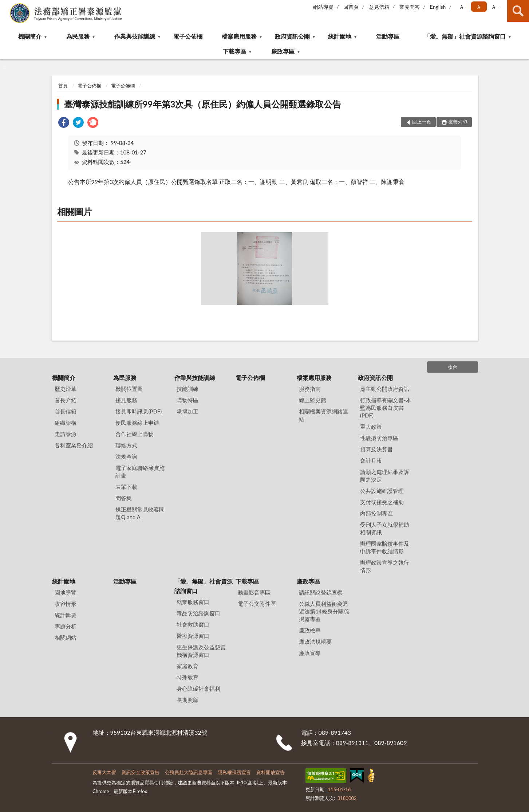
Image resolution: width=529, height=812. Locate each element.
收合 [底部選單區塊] (453, 367)
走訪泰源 (66, 434)
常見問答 (410, 7)
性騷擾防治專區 (379, 438)
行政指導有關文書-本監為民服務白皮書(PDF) (386, 408)
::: (6, 5)
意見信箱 (379, 7)
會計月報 (371, 460)
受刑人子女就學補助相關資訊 (385, 528)
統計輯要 (66, 615)
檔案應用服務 (239, 36)
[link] (64, 123)
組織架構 (66, 423)
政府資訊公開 (292, 36)
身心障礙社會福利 (198, 689)
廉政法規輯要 (315, 642)
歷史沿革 (66, 389)
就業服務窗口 (193, 602)
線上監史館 (313, 400)
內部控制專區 (376, 513)
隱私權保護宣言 (234, 772)
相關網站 (66, 638)
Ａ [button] (479, 7)
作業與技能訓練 (135, 36)
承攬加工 (187, 411)
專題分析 (66, 626)
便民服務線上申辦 (137, 423)
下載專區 (234, 51)
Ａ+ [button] (495, 7)
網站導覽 (323, 7)
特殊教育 (187, 677)
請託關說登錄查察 (321, 592)
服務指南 (310, 389)
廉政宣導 (310, 653)
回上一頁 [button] (422, 122)
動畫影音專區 (254, 592)
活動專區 (388, 36)
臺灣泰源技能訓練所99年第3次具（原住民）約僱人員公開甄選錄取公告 (203, 104)
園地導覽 (66, 592)
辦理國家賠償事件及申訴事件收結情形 (385, 547)
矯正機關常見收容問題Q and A (140, 513)
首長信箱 (66, 411)
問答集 (124, 498)
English (438, 7)
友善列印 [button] (458, 122)
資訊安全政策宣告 (141, 772)
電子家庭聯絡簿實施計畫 (140, 472)
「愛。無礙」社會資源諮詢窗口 (465, 36)
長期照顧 (187, 700)
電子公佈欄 (188, 36)
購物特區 (187, 400)
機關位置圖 (129, 389)
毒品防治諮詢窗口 (198, 613)
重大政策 (371, 427)
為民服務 (78, 36)
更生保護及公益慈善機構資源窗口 (201, 651)
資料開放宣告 (271, 772)
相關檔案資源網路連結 (323, 415)
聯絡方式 (126, 445)
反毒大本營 (104, 772)
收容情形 (66, 604)
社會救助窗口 (193, 624)
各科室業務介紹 (74, 445)
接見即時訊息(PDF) (139, 411)
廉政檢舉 (310, 630)
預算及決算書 (376, 449)
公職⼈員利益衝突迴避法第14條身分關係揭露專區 (324, 611)
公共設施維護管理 (382, 491)
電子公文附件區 (257, 604)
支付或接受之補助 (382, 502)
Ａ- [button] (463, 7)
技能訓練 (187, 389)
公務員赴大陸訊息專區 (189, 772)
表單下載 (126, 487)
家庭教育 (187, 666)
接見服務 (126, 400)
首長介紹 (66, 400)
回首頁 (351, 7)
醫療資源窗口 (193, 636)
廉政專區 (283, 51)
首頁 (63, 86)
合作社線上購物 (135, 434)
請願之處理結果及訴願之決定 (385, 476)
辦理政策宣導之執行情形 (385, 566)
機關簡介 (30, 36)
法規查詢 (126, 456)
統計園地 (340, 36)
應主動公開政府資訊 (385, 389)
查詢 (518, 11)
